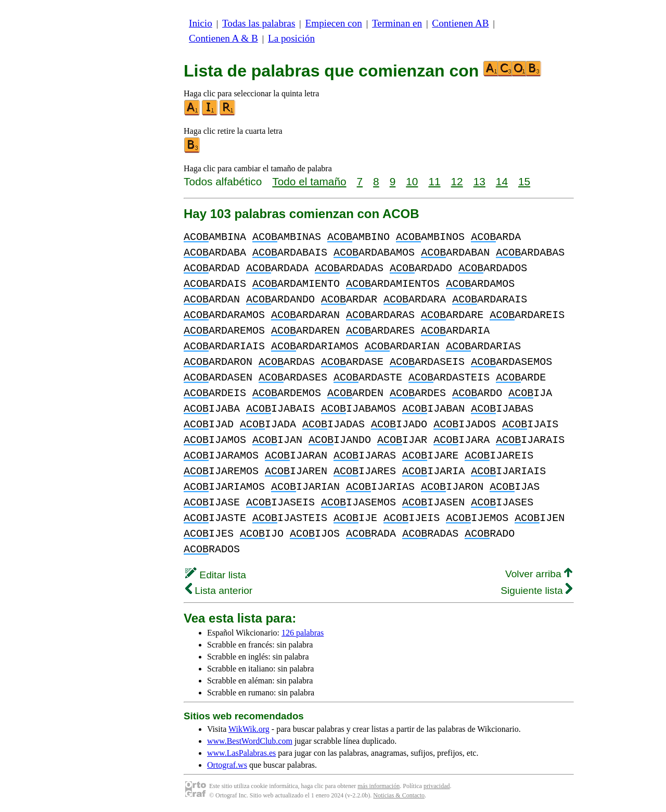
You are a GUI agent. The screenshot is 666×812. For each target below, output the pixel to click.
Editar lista (216, 575)
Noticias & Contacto (399, 795)
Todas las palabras (259, 23)
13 (479, 181)
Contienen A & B (223, 38)
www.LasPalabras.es (241, 753)
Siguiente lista (536, 591)
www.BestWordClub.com (250, 741)
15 (524, 181)
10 (412, 181)
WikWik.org (249, 729)
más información (379, 786)
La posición (291, 38)
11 (434, 181)
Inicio (201, 23)
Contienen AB (460, 23)
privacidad (437, 786)
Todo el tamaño (309, 181)
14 (502, 181)
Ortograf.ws (227, 765)
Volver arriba (539, 574)
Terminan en (397, 23)
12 (457, 181)
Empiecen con (334, 23)
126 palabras (303, 633)
